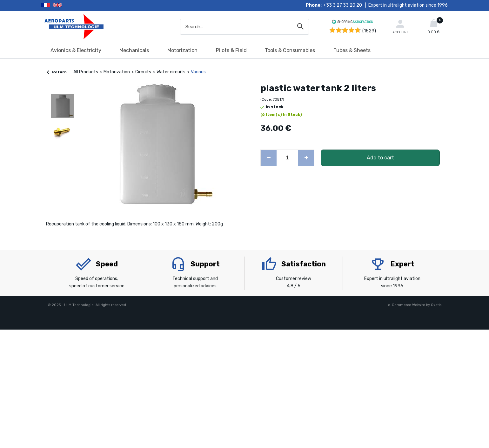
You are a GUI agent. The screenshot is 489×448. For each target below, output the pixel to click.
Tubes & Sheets (352, 50)
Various (198, 72)
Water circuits (171, 72)
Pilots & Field (231, 50)
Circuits (143, 72)
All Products (86, 72)
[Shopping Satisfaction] (352, 23)
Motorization (182, 50)
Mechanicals (134, 50)
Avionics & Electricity (76, 50)
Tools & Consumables (290, 50)
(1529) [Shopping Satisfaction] (369, 31)
